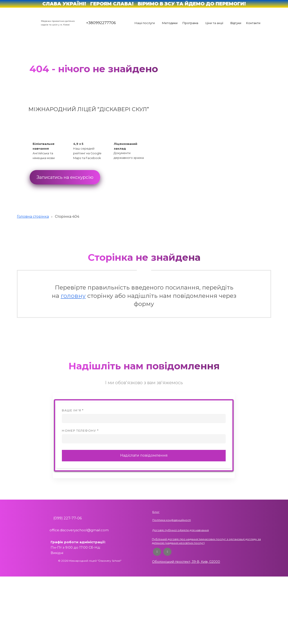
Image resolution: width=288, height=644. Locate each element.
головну (73, 296)
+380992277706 (101, 23)
